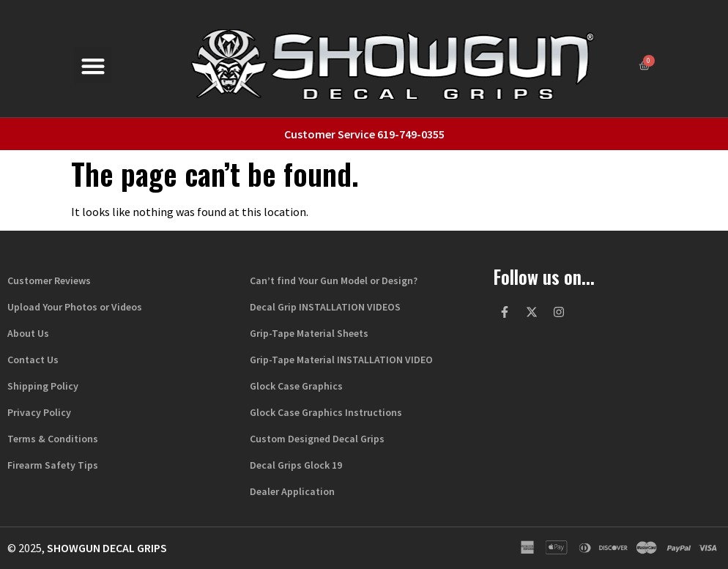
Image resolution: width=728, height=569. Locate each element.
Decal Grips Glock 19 (296, 465)
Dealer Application (292, 491)
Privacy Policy (39, 412)
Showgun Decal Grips (107, 548)
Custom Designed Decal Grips (317, 439)
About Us (28, 333)
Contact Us (33, 360)
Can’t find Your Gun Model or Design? (334, 280)
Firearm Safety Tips (53, 465)
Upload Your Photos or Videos (75, 307)
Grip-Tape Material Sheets (309, 333)
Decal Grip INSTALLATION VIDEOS (325, 307)
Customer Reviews (49, 280)
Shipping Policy (43, 386)
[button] (93, 66)
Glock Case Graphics (296, 386)
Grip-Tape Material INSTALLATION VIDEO (341, 360)
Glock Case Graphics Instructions (326, 412)
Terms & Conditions (53, 439)
